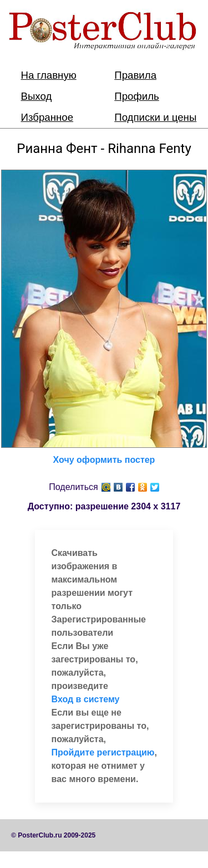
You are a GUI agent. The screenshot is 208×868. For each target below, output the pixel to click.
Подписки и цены (155, 117)
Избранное (47, 117)
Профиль (137, 96)
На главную (49, 75)
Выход (37, 96)
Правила (135, 75)
